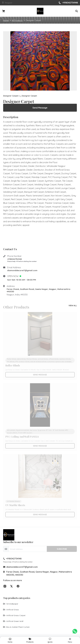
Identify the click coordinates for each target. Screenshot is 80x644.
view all (73, 306)
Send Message (40, 108)
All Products (17, 20)
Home (6, 20)
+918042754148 (68, 3)
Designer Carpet (11, 96)
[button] (77, 11)
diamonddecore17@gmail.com (22, 270)
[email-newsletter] (28, 549)
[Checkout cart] (3, 11)
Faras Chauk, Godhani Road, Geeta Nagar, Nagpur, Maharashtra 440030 (38, 290)
